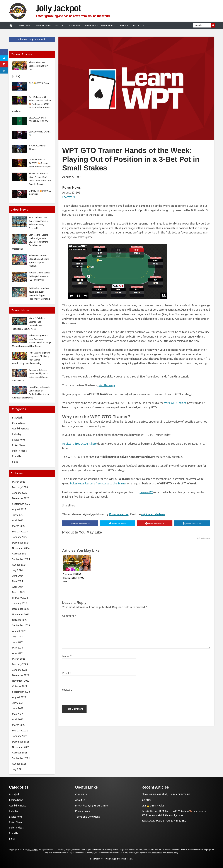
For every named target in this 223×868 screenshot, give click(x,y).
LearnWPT (69, 197)
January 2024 (20, 603)
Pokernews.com (119, 514)
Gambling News (43, 25)
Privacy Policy (83, 811)
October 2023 (20, 620)
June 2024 (18, 576)
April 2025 (18, 520)
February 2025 (20, 532)
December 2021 (21, 742)
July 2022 (17, 703)
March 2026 (19, 482)
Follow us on (31, 39)
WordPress (105, 859)
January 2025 (20, 537)
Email (67, 673)
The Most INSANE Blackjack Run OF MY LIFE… (74, 578)
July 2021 (17, 769)
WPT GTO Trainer (175, 403)
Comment (69, 616)
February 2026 (20, 487)
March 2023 (19, 659)
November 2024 (21, 548)
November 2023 (21, 614)
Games (122, 25)
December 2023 (21, 609)
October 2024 (20, 554)
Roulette (17, 456)
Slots (15, 462)
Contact (137, 25)
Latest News (75, 25)
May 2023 (18, 648)
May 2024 (18, 581)
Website (67, 690)
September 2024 (21, 559)
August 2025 (19, 509)
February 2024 (20, 598)
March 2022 (19, 725)
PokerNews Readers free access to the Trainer (99, 483)
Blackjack (17, 418)
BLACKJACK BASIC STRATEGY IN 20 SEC (164, 821)
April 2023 (18, 653)
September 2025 (21, 504)
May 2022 (18, 714)
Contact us (81, 794)
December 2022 (21, 675)
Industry (60, 25)
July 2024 (17, 570)
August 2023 (19, 631)
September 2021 (21, 758)
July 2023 (17, 636)
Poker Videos (108, 25)
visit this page (107, 385)
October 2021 (20, 753)
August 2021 (19, 764)
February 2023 (20, 664)
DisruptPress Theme (124, 859)
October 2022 (20, 686)
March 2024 (19, 592)
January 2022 (20, 736)
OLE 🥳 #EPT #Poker (153, 806)
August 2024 (19, 565)
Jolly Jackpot (59, 9)
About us (80, 800)
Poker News (91, 25)
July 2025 (17, 515)
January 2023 (20, 670)
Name (67, 656)
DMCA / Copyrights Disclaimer (92, 806)
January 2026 (20, 493)
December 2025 (21, 498)
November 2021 (21, 747)
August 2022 (19, 697)
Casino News (25, 25)
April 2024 (18, 587)
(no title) (146, 800)
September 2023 (21, 625)
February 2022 (20, 731)
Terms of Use (157, 853)
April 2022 (18, 719)
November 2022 (21, 681)
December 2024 (21, 543)
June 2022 (18, 708)
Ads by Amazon (203, 538)
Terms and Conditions (88, 817)
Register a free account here (80, 444)
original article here (153, 514)
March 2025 (19, 526)
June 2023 (18, 642)
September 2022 (21, 692)
